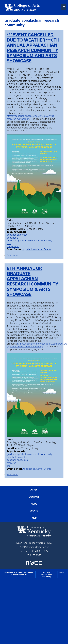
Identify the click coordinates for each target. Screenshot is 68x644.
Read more (13, 255)
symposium (13, 247)
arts (9, 244)
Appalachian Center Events (37, 249)
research (11, 463)
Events (34, 511)
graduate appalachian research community (30, 241)
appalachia (13, 238)
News (34, 504)
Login (62, 572)
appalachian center (17, 235)
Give (34, 518)
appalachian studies (17, 460)
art (8, 466)
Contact (34, 497)
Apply (34, 490)
